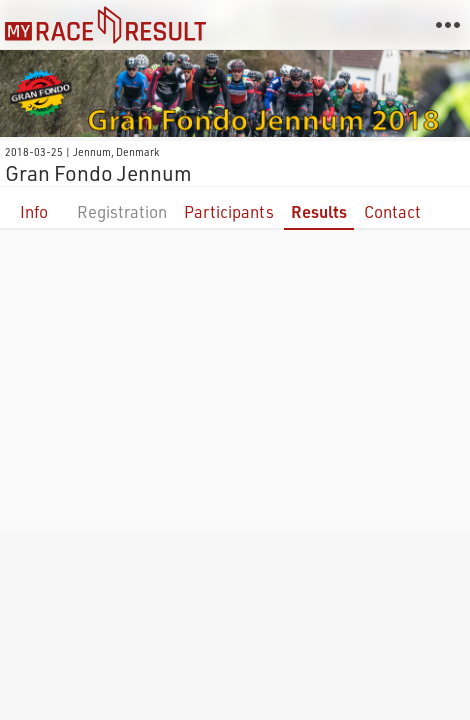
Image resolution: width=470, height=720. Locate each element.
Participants (229, 211)
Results (319, 211)
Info (34, 211)
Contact (392, 211)
